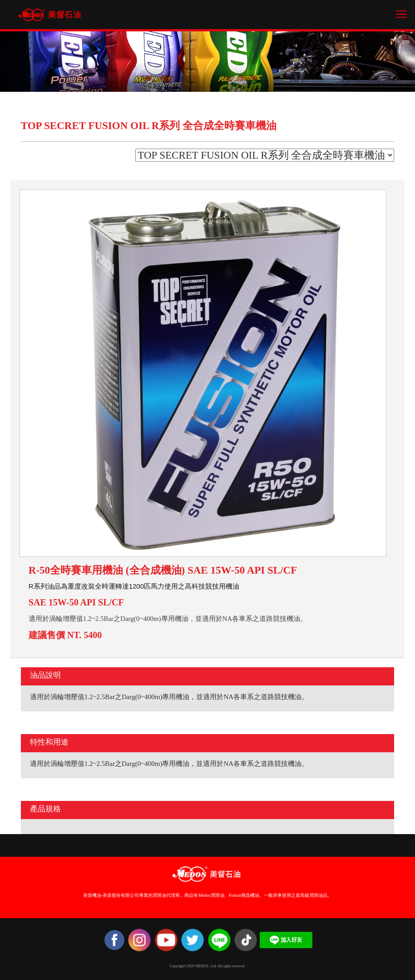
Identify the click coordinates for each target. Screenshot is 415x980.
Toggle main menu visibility (402, 11)
